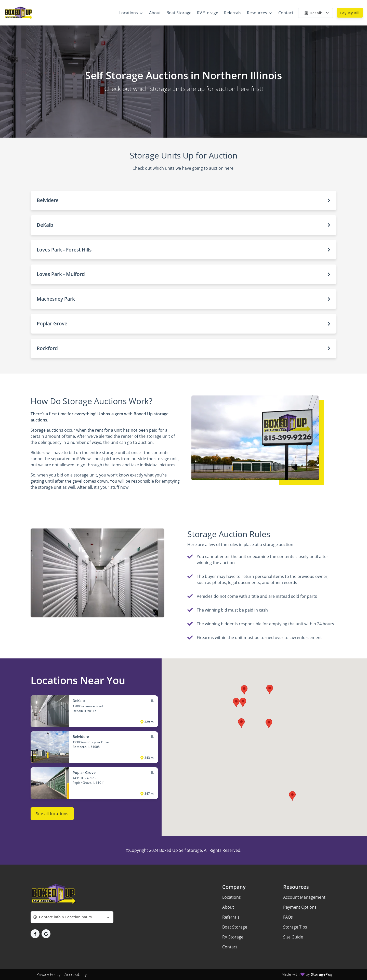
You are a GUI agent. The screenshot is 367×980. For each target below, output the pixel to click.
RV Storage (233, 937)
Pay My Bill (350, 13)
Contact (230, 947)
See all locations (52, 814)
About (228, 907)
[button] (183, 200)
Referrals (231, 917)
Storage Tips (295, 927)
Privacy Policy (48, 974)
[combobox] (72, 917)
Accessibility (76, 974)
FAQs (288, 917)
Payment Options (300, 907)
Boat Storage (235, 927)
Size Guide (293, 937)
